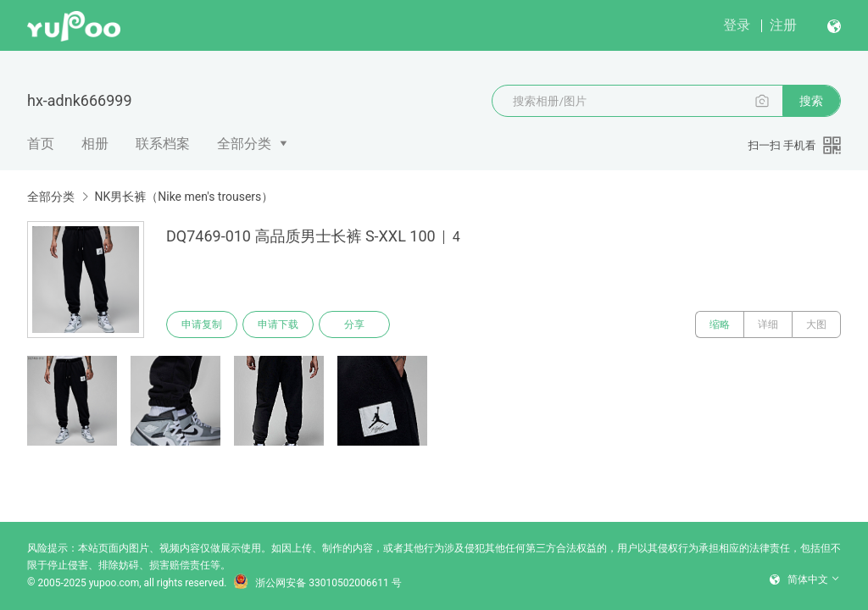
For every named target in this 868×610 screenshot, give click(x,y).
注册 (783, 25)
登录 (737, 25)
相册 (95, 144)
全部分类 (244, 144)
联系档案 (163, 144)
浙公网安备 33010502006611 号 (317, 583)
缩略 (720, 324)
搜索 (811, 101)
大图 (816, 324)
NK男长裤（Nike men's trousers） (184, 197)
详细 (768, 324)
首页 (41, 144)
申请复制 (202, 324)
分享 (354, 324)
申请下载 (278, 324)
